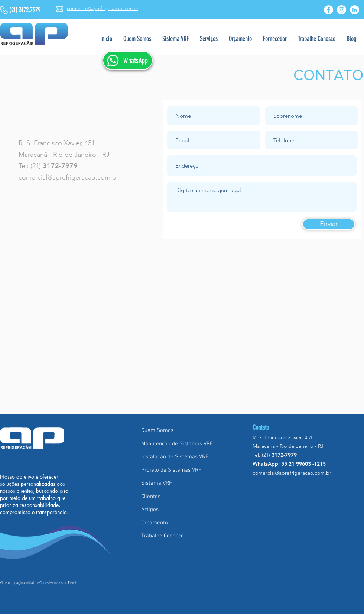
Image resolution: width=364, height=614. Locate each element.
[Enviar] (329, 224)
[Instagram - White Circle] (342, 10)
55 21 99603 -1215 (303, 464)
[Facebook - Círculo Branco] (329, 10)
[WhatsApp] (128, 60)
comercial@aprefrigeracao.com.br (69, 177)
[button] (209, 39)
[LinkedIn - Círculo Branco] (355, 10)
